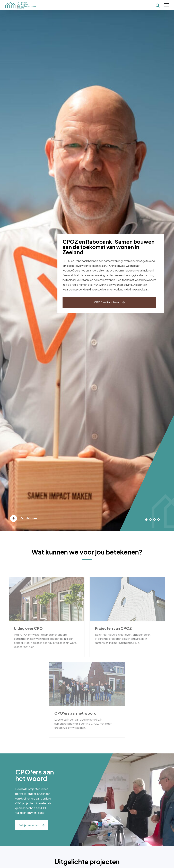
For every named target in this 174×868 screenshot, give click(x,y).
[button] (146, 520)
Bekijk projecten (29, 825)
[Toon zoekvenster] (158, 5)
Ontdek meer (30, 518)
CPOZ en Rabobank (107, 302)
